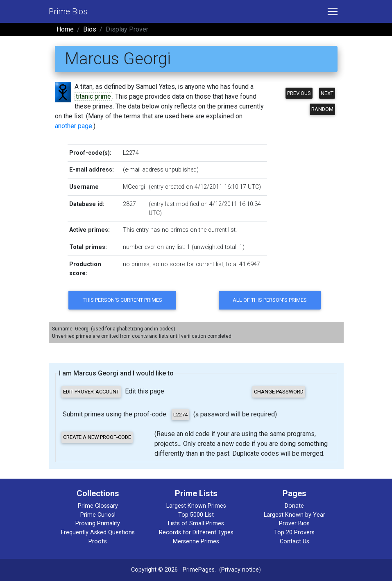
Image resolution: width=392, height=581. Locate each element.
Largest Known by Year (295, 515)
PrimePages (199, 570)
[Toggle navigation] (333, 11)
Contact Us (295, 541)
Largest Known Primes (196, 506)
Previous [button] (299, 93)
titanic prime (93, 96)
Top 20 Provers (294, 532)
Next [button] (327, 93)
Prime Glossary (98, 506)
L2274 (131, 153)
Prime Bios (68, 11)
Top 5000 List (196, 515)
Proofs (98, 541)
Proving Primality (98, 523)
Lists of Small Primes (196, 523)
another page (74, 126)
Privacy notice (240, 570)
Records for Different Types (196, 532)
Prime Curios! (98, 515)
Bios (90, 29)
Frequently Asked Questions (98, 532)
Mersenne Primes (196, 541)
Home (65, 29)
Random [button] (322, 109)
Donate (294, 506)
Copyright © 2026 (154, 570)
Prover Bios (294, 523)
